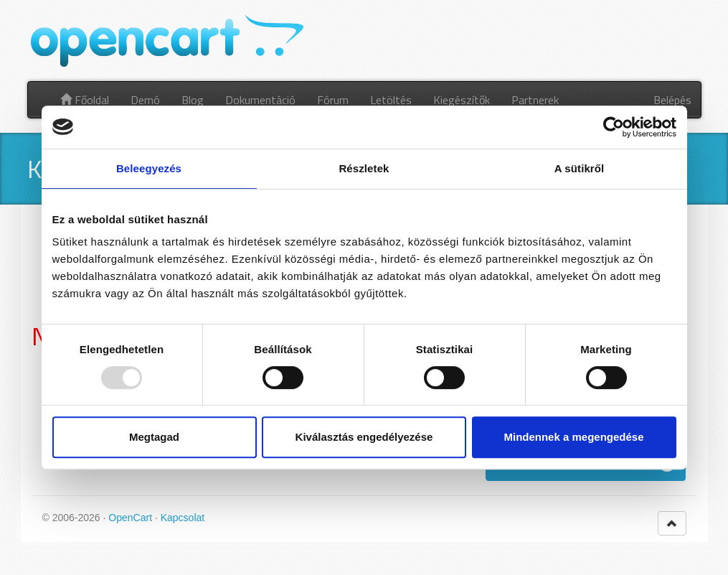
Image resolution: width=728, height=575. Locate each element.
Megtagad (154, 437)
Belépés (672, 100)
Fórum (333, 100)
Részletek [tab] (364, 168)
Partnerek (535, 100)
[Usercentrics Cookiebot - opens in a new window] (614, 127)
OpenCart (130, 518)
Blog (193, 100)
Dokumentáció (260, 100)
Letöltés (391, 100)
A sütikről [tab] (580, 168)
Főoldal (85, 100)
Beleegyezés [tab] (149, 168)
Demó (145, 100)
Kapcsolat (183, 518)
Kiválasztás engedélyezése (364, 437)
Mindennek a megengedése (573, 437)
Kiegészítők (462, 100)
